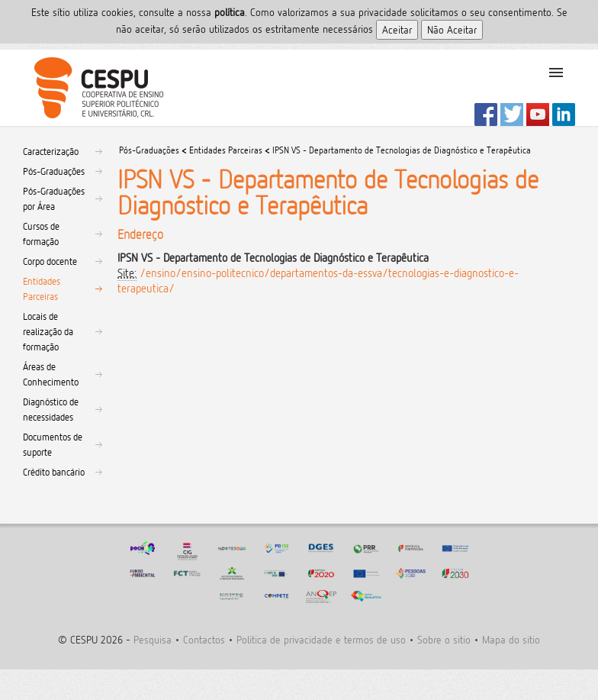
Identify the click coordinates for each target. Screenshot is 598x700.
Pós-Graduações (54, 171)
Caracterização (51, 151)
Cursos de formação (41, 234)
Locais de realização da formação (48, 331)
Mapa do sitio (511, 639)
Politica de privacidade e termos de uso (321, 639)
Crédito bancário (54, 472)
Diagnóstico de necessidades (51, 409)
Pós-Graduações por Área (54, 198)
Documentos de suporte (53, 444)
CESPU (93, 88)
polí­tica (230, 12)
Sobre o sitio (444, 639)
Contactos (204, 639)
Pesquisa (153, 639)
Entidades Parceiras (42, 289)
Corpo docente (50, 261)
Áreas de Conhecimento (51, 374)
